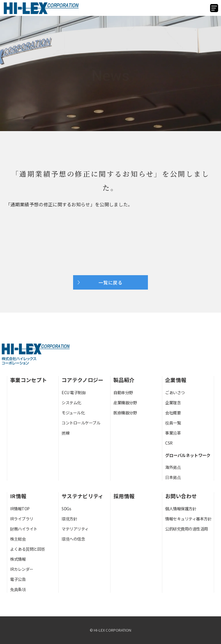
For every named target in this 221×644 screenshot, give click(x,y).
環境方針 (69, 519)
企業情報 (176, 380)
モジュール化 (73, 413)
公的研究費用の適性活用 (187, 529)
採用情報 (124, 496)
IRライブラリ (22, 519)
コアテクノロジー (83, 380)
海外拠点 (173, 467)
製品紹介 (124, 380)
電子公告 (18, 579)
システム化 (71, 403)
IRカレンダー (22, 569)
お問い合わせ (181, 496)
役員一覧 (173, 423)
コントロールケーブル (81, 423)
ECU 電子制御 (74, 392)
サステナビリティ (83, 496)
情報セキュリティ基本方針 (188, 519)
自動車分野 (123, 392)
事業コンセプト (28, 380)
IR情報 (18, 496)
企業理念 (173, 403)
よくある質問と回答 (28, 549)
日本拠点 (173, 477)
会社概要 (173, 413)
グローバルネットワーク (188, 455)
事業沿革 (173, 433)
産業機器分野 (125, 403)
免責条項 (18, 589)
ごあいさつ (175, 392)
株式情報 (18, 559)
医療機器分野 (125, 413)
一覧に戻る (110, 282)
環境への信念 (73, 539)
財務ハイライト (24, 529)
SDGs (66, 509)
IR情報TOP (20, 509)
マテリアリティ (75, 529)
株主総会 (18, 539)
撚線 (65, 433)
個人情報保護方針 (181, 509)
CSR (169, 443)
